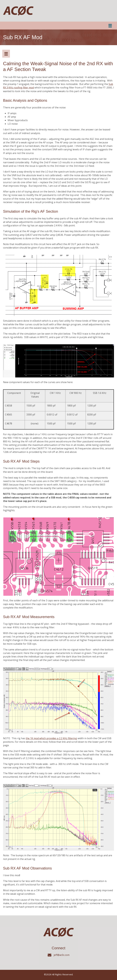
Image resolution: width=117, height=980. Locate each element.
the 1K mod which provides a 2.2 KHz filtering (51, 738)
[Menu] (110, 26)
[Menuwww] (6, 54)
